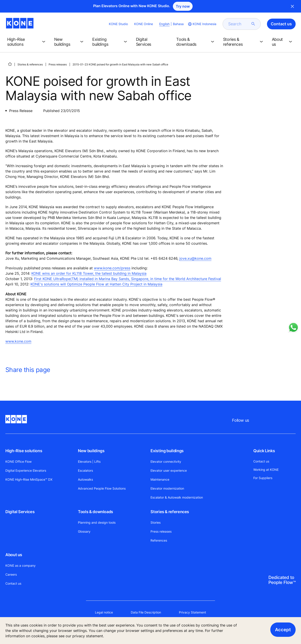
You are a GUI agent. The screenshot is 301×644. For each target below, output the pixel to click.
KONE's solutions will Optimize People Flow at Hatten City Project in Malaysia (96, 284)
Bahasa (178, 24)
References (159, 540)
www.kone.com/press (112, 268)
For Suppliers (263, 478)
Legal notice (104, 612)
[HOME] (10, 64)
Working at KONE (266, 470)
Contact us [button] (281, 24)
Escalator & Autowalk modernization (177, 497)
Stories (156, 522)
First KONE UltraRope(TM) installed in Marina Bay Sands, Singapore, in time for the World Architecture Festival (128, 279)
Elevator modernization (167, 488)
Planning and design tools (97, 522)
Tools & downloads (96, 512)
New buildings (91, 451)
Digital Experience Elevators (26, 470)
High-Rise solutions (24, 451)
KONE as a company (20, 565)
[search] (239, 24)
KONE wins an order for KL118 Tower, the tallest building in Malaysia (89, 273)
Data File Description (146, 612)
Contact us (13, 583)
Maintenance (160, 479)
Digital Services (20, 512)
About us (14, 555)
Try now (183, 6)
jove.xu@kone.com (195, 258)
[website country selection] (202, 24)
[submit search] (253, 24)
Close (292, 6)
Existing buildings (167, 451)
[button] (27, 42)
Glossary (84, 531)
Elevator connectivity (166, 461)
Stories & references (30, 64)
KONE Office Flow (18, 461)
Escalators (85, 470)
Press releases (58, 64)
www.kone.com (18, 341)
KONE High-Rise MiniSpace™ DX (29, 479)
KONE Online (144, 24)
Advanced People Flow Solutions (102, 488)
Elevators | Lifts (89, 461)
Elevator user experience (169, 470)
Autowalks (85, 479)
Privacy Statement (192, 612)
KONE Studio (118, 24)
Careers (11, 574)
